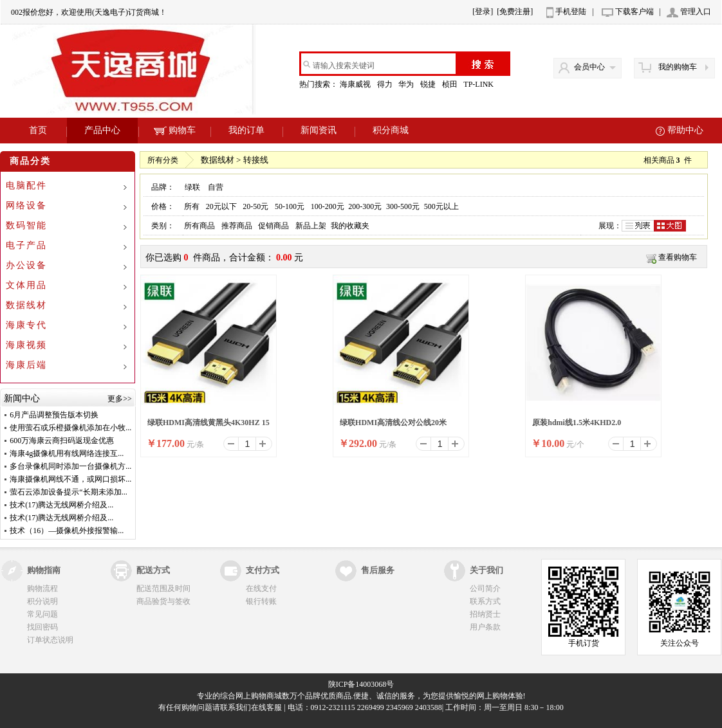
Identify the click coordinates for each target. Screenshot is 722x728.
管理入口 (696, 12)
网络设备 (26, 205)
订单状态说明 (50, 640)
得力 (386, 84)
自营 (216, 187)
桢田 (451, 84)
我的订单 (246, 130)
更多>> (120, 399)
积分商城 (391, 130)
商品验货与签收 (163, 601)
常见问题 (42, 614)
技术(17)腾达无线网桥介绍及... (61, 505)
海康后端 (26, 365)
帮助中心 (685, 130)
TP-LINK (479, 84)
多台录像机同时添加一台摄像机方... (70, 466)
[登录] (483, 12)
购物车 (175, 130)
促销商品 (273, 226)
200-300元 (365, 206)
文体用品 (26, 285)
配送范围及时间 (163, 588)
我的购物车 (678, 67)
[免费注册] (515, 12)
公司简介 (485, 588)
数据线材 (26, 305)
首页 (38, 130)
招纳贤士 (485, 614)
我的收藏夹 (350, 226)
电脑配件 (26, 186)
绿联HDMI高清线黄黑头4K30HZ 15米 (208, 426)
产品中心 (102, 130)
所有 (192, 206)
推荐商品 (237, 226)
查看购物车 (678, 257)
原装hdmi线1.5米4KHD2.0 (577, 423)
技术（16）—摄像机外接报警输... (67, 531)
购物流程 (42, 588)
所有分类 (163, 160)
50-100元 (290, 206)
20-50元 (255, 206)
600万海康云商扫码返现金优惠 (62, 441)
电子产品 (26, 245)
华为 (407, 84)
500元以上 (441, 206)
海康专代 (26, 325)
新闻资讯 (319, 130)
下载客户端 (634, 12)
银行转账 (261, 601)
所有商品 (199, 226)
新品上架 (311, 226)
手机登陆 (571, 12)
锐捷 (429, 84)
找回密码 (42, 627)
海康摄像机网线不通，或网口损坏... (70, 479)
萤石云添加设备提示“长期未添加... (68, 492)
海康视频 (26, 345)
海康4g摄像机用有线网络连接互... (67, 453)
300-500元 (403, 206)
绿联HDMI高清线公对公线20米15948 (393, 426)
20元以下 (221, 206)
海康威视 (356, 84)
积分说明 (42, 601)
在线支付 (261, 588)
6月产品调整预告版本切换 (54, 415)
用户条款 (485, 627)
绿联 (192, 187)
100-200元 (328, 206)
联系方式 (485, 601)
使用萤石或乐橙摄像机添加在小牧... (70, 428)
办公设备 (26, 265)
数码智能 (26, 225)
